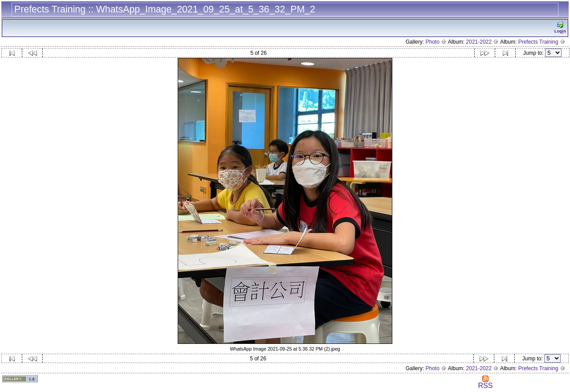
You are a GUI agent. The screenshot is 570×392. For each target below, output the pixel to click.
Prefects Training (542, 42)
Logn (560, 27)
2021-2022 (483, 42)
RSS (485, 382)
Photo (436, 42)
